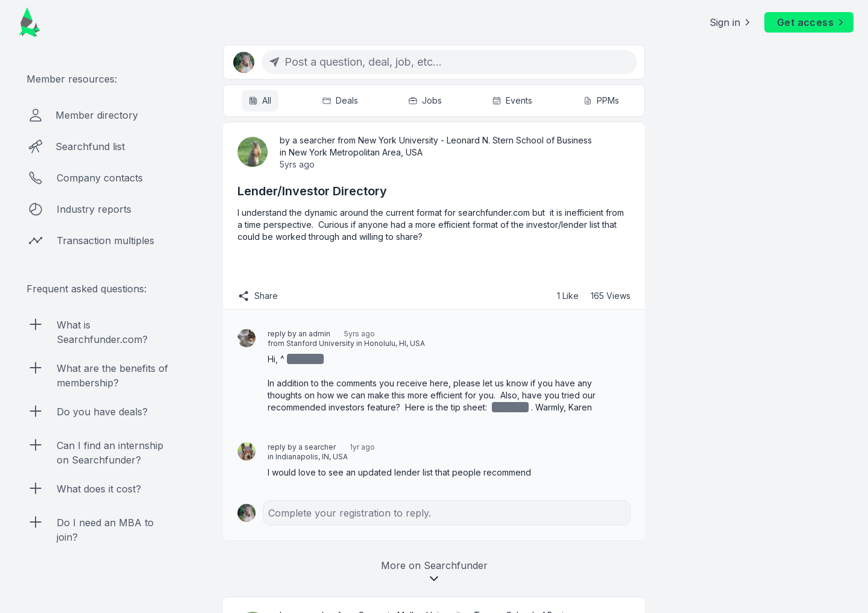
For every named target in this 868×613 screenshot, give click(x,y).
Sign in (731, 22)
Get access (811, 22)
